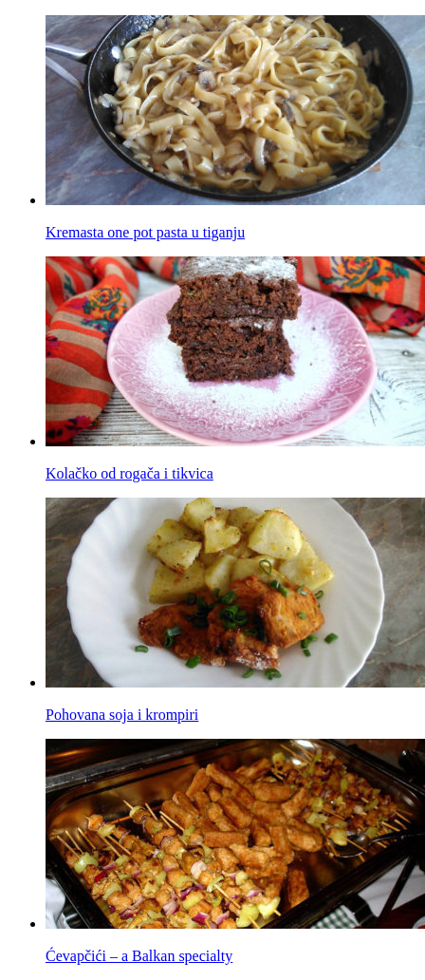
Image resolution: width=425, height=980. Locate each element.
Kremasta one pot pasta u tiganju (145, 232)
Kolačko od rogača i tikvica (129, 473)
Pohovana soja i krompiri (122, 715)
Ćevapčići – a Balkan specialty (139, 956)
